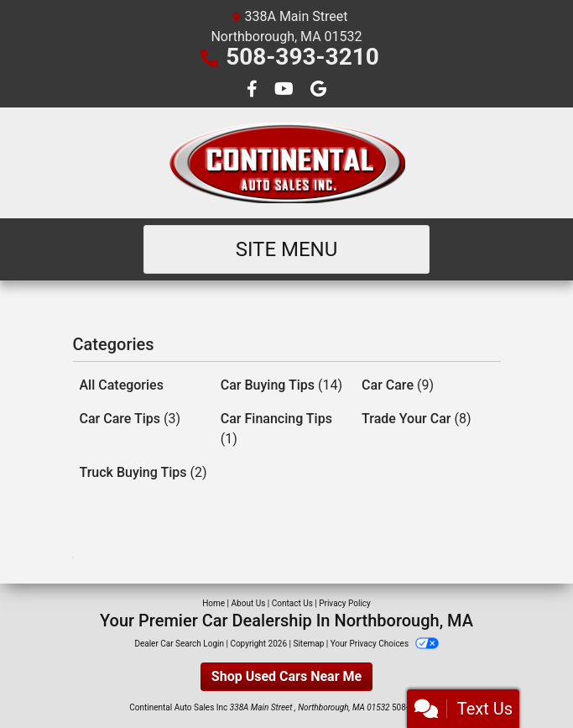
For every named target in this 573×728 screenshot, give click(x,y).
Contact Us (292, 603)
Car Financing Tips (276, 429)
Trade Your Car (416, 419)
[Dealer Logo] (287, 163)
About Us (249, 603)
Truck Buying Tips (143, 472)
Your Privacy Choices (385, 644)
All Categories (122, 385)
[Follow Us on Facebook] (254, 90)
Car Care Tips (130, 419)
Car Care (398, 385)
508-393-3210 (302, 57)
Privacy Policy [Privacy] (345, 603)
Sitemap (308, 644)
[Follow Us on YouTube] (286, 90)
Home (214, 603)
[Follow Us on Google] (318, 90)
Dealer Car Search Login (179, 644)
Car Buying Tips (281, 385)
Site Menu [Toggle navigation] (287, 249)
